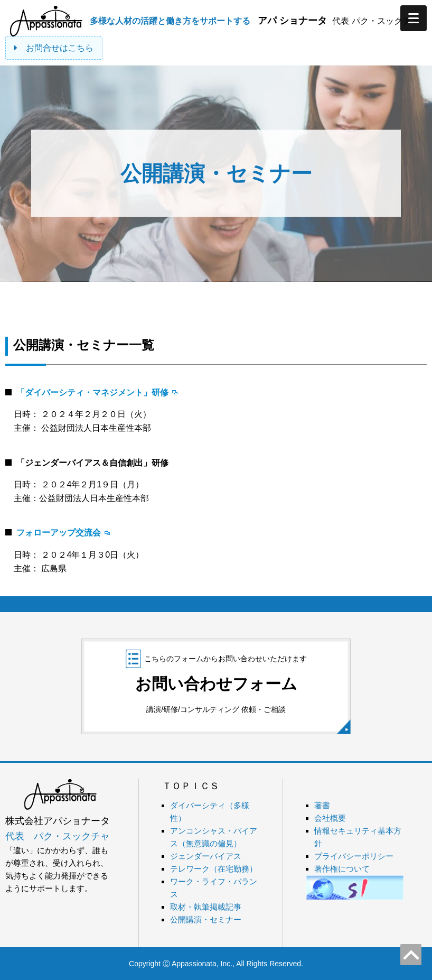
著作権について (342, 869)
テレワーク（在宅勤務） (214, 869)
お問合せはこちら (54, 48)
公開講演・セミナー (206, 919)
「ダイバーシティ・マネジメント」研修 (92, 392)
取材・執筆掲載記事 (206, 907)
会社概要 (330, 818)
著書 (322, 805)
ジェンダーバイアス (206, 856)
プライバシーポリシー (354, 856)
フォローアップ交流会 (59, 533)
